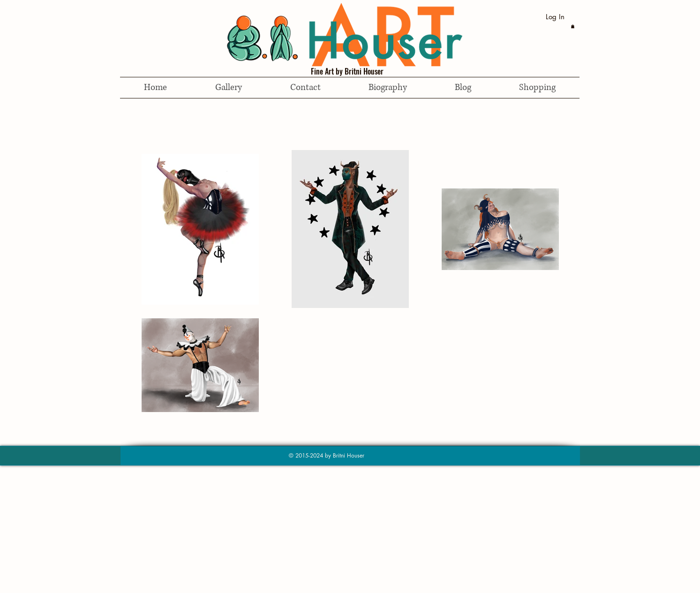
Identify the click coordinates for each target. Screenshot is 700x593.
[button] (573, 26)
